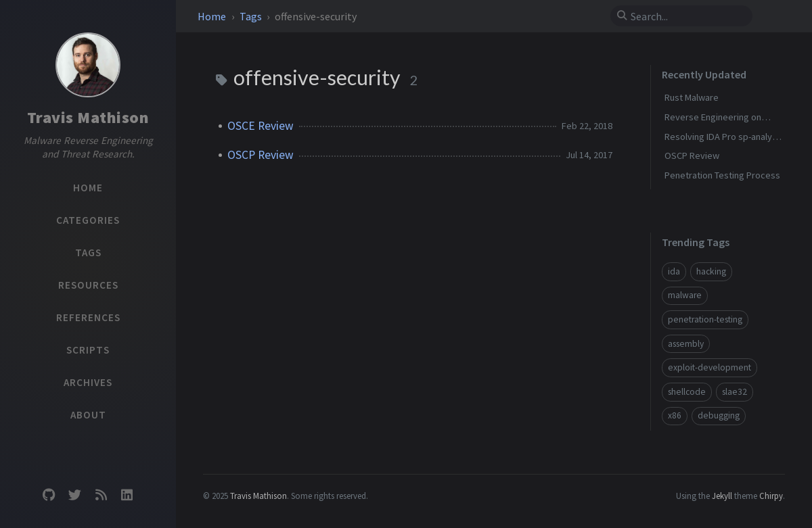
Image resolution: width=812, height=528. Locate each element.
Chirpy (771, 496)
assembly (686, 344)
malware (685, 295)
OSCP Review (261, 155)
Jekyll (722, 496)
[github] (49, 495)
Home (213, 16)
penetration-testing (705, 319)
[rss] (101, 495)
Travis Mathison (88, 117)
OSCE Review (261, 126)
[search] (687, 16)
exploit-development (709, 367)
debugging (719, 415)
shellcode (687, 392)
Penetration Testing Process (722, 175)
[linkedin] (127, 495)
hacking (711, 271)
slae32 (735, 392)
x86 (675, 415)
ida (674, 271)
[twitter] (75, 495)
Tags (252, 16)
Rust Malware (692, 97)
